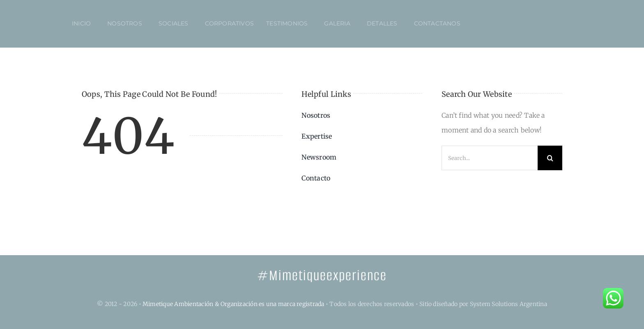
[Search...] (490, 158)
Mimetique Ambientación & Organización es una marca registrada (233, 304)
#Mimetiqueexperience (322, 275)
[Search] (550, 158)
